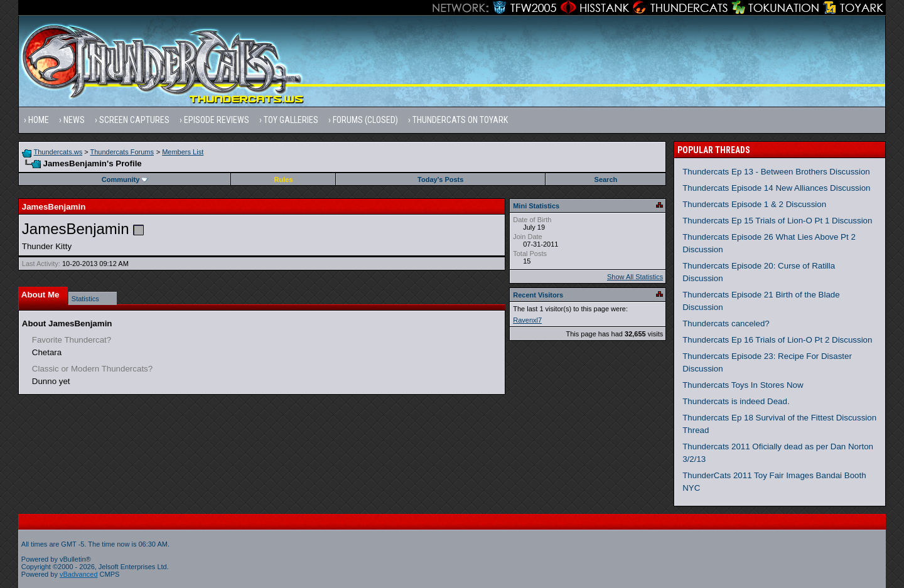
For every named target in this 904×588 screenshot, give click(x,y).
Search (606, 179)
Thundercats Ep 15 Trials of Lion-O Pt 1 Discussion (777, 221)
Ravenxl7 (527, 320)
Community (125, 179)
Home (39, 120)
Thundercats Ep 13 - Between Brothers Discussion (776, 172)
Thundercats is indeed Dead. (736, 401)
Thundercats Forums (122, 152)
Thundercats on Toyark (460, 120)
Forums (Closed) (365, 120)
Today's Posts (440, 179)
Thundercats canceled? (726, 323)
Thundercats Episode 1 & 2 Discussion (754, 204)
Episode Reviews (217, 120)
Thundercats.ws (58, 152)
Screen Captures (134, 120)
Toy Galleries (291, 120)
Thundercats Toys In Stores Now (743, 385)
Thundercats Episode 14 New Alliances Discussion (776, 188)
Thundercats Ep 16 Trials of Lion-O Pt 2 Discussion (777, 340)
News (74, 120)
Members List (183, 152)
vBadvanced (79, 574)
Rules (284, 179)
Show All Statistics (635, 277)
